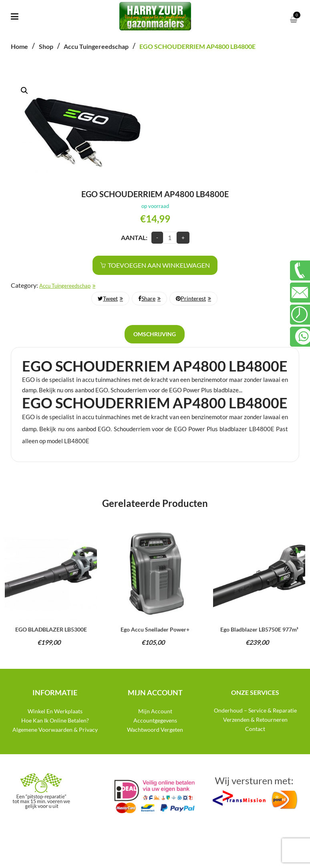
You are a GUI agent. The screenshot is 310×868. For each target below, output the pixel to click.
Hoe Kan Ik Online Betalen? (55, 720)
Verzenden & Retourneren (255, 720)
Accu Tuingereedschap (96, 46)
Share (147, 298)
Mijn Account (155, 711)
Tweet (108, 298)
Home (19, 46)
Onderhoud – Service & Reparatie (255, 710)
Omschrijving (155, 334)
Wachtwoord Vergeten (155, 730)
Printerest (191, 298)
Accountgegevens (155, 720)
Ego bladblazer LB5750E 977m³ (259, 629)
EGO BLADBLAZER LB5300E (51, 629)
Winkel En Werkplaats (55, 711)
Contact (255, 729)
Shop (46, 46)
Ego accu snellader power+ (155, 629)
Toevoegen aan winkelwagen (159, 265)
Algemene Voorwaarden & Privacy (55, 730)
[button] (24, 91)
